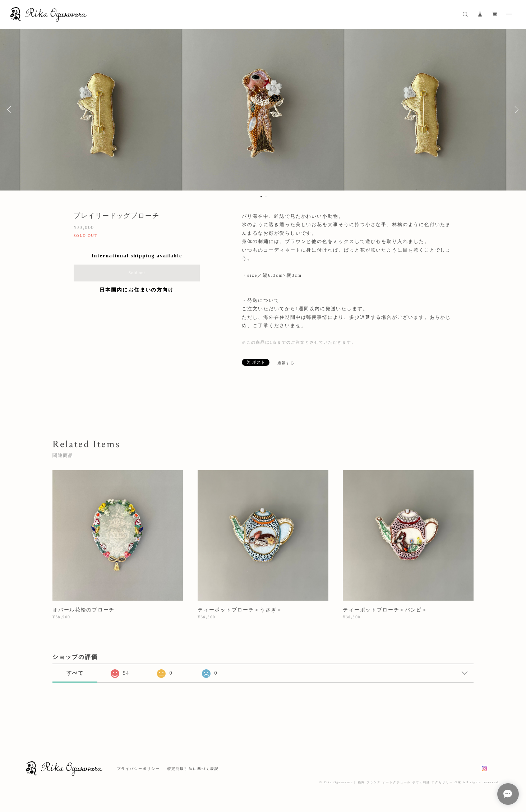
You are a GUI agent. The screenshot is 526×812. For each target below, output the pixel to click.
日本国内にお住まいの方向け (137, 290)
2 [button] (266, 197)
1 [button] (261, 197)
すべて (75, 673)
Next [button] (515, 110)
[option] (263, 110)
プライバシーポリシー (138, 769)
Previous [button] (11, 110)
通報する (286, 363)
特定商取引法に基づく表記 (193, 769)
